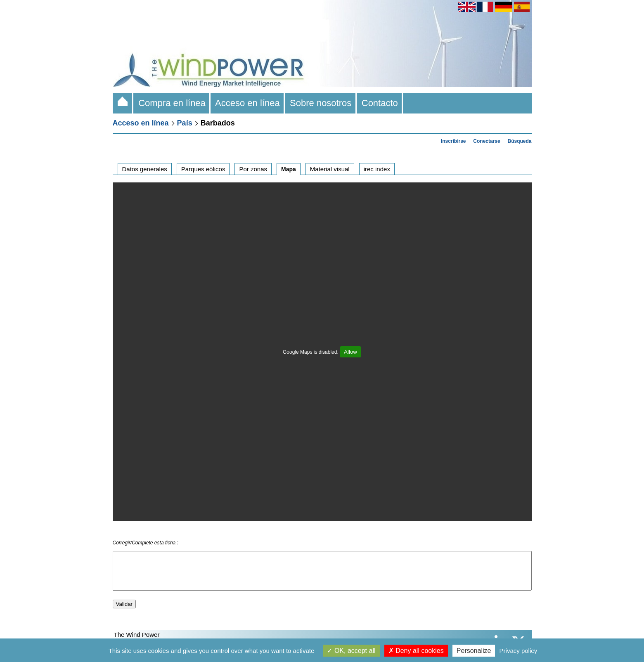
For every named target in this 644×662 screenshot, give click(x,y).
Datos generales (145, 169)
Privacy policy (519, 651)
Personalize (474, 651)
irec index (377, 169)
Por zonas (253, 169)
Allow (350, 352)
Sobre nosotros (321, 103)
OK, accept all (351, 651)
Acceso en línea (248, 103)
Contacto (380, 103)
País (185, 123)
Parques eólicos (203, 169)
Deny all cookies (416, 651)
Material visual (330, 169)
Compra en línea (172, 103)
